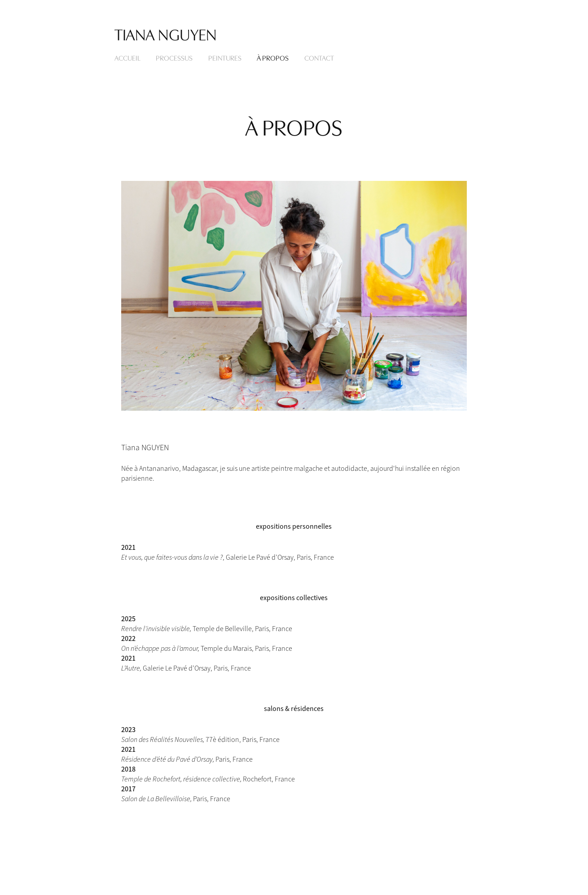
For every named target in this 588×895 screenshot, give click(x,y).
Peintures (225, 57)
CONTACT (319, 57)
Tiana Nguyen (166, 33)
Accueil (127, 57)
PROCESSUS (174, 57)
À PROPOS (273, 57)
